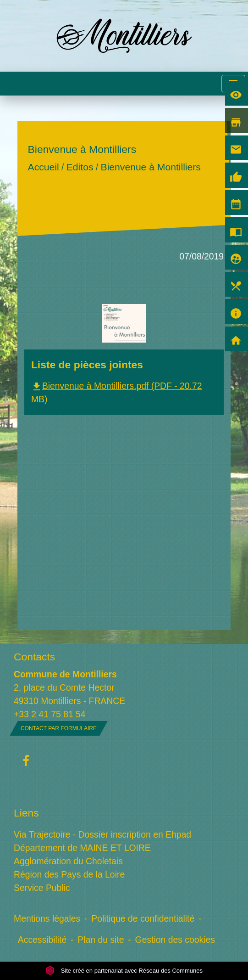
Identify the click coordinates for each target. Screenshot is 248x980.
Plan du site (101, 940)
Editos (80, 167)
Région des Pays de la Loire (69, 874)
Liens (26, 813)
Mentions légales (47, 918)
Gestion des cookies (175, 940)
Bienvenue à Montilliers (150, 167)
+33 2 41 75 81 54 (50, 714)
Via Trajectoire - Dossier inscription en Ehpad (102, 834)
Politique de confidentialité (143, 918)
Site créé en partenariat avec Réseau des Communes (124, 971)
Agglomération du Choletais (68, 861)
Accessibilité (42, 940)
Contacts (34, 657)
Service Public (42, 888)
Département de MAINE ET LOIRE (82, 848)
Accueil (43, 167)
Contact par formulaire (59, 728)
